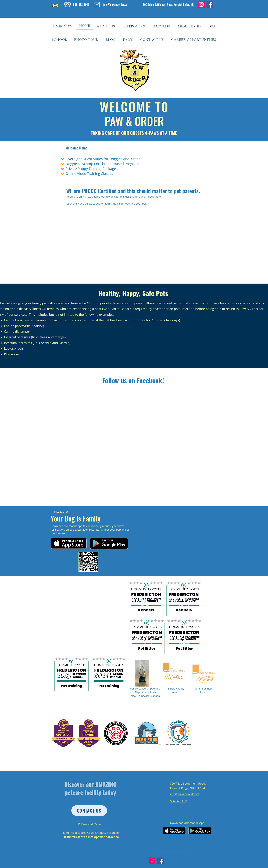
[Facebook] (210, 4)
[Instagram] (201, 4)
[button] (106, 26)
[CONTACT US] (89, 811)
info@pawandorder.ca (103, 837)
